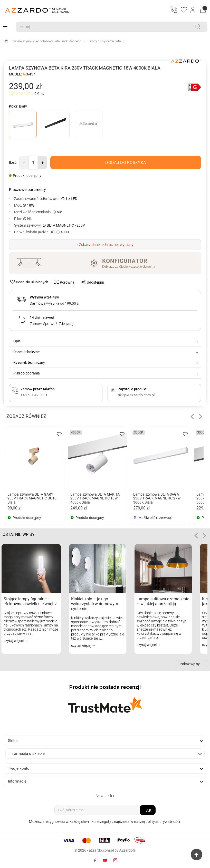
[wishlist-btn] (30, 282)
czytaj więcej (14, 641)
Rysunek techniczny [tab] (106, 363)
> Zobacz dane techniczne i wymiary (105, 245)
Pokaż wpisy (190, 664)
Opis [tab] (106, 341)
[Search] (102, 27)
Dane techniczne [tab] (106, 352)
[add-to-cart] (126, 163)
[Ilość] (33, 163)
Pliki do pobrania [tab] (106, 373)
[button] (192, 417)
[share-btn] (91, 282)
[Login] (193, 10)
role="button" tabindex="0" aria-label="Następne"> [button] (204, 536)
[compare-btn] (63, 282)
